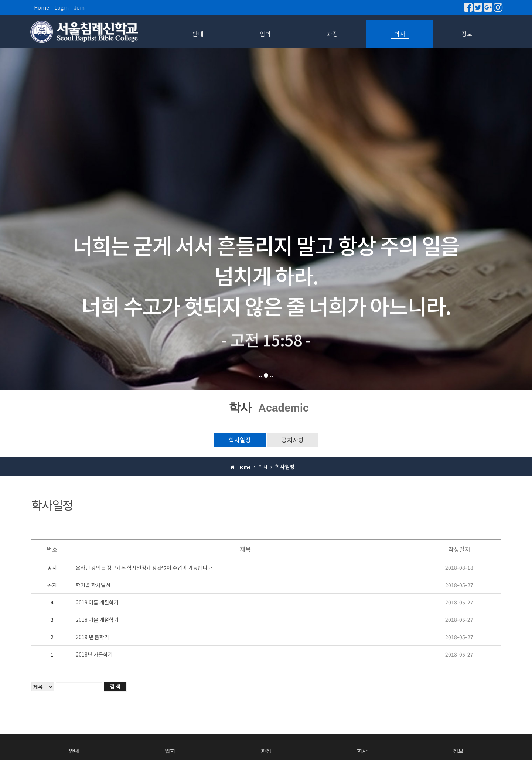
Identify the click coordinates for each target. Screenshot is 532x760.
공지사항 (293, 440)
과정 (332, 34)
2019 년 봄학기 (92, 637)
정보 (467, 34)
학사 (400, 34)
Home (42, 7)
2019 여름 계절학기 (97, 602)
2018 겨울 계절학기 (97, 620)
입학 (265, 34)
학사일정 (240, 440)
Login (62, 7)
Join (79, 7)
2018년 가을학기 (94, 654)
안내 (198, 34)
